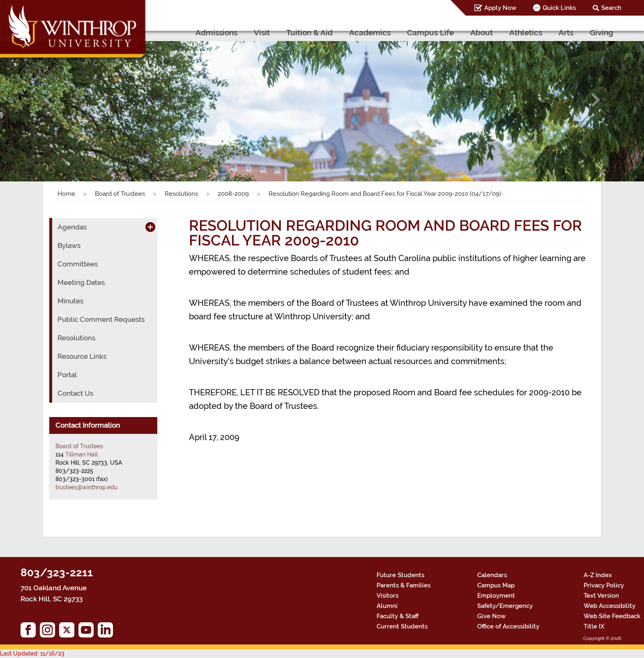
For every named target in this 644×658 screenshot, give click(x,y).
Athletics (526, 32)
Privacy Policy (604, 585)
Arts (566, 32)
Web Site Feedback (612, 616)
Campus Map (496, 585)
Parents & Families (404, 585)
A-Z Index (598, 575)
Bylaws (69, 245)
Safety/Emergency (505, 606)
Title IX (594, 626)
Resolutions (181, 194)
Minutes (70, 301)
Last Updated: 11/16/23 (32, 653)
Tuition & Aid (309, 32)
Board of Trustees (120, 194)
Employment (496, 596)
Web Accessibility (609, 606)
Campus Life (430, 32)
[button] (48, 100)
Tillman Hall (82, 454)
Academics (370, 32)
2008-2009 (233, 194)
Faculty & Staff (398, 616)
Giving (601, 32)
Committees (78, 264)
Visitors (388, 596)
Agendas (72, 227)
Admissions (216, 32)
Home (66, 194)
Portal (67, 375)
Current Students (402, 626)
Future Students (400, 575)
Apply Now (500, 8)
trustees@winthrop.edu (86, 487)
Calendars (492, 575)
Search (611, 8)
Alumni (387, 606)
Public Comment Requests (101, 319)
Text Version (601, 596)
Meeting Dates (81, 282)
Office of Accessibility (508, 626)
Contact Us (75, 393)
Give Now (491, 616)
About (482, 32)
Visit (262, 32)
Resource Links (82, 356)
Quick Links (559, 8)
